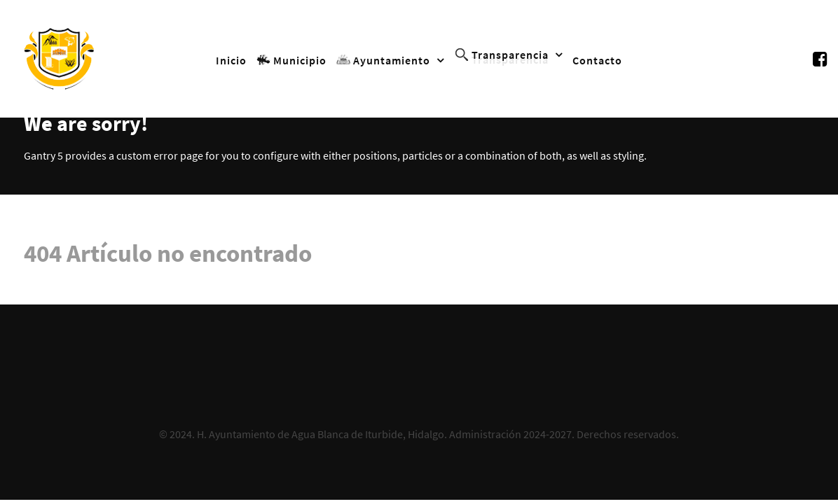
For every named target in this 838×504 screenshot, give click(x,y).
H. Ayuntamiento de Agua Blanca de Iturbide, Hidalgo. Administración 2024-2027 (384, 434)
